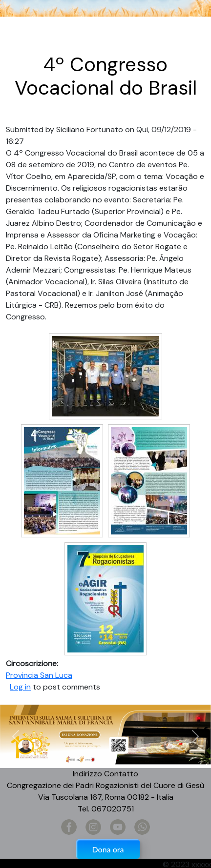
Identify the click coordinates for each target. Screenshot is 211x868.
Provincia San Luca (39, 675)
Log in (20, 687)
